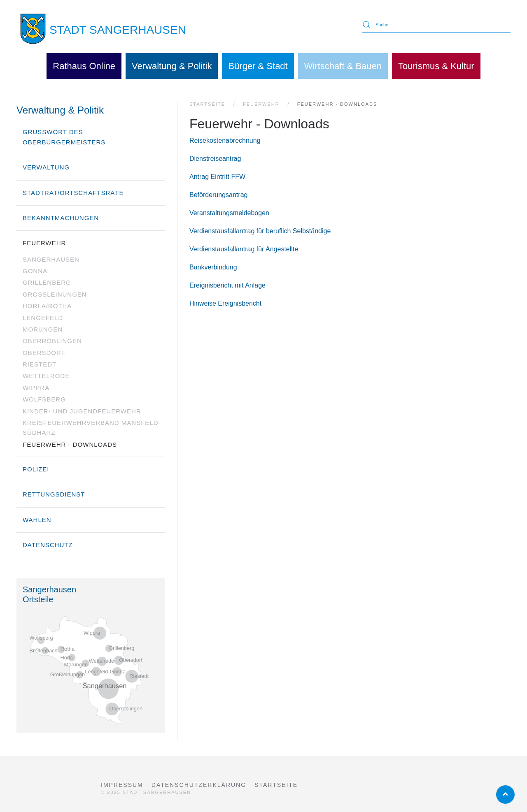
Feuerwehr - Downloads (70, 444)
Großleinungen (55, 294)
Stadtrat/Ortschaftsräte (73, 193)
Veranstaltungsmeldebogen (229, 213)
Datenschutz (48, 545)
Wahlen (37, 520)
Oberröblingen (52, 341)
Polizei (36, 469)
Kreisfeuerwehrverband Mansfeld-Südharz (92, 428)
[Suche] (436, 25)
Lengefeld (43, 318)
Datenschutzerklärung (199, 785)
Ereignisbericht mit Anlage (227, 285)
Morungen (43, 329)
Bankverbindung (213, 267)
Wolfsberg (44, 399)
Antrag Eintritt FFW (217, 177)
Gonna (35, 271)
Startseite (276, 785)
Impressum (122, 785)
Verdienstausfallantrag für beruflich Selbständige (260, 231)
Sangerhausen (51, 259)
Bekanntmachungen (61, 218)
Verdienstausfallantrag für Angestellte (244, 249)
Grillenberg (47, 282)
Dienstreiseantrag (215, 159)
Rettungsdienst (54, 494)
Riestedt (40, 364)
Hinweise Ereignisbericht (225, 303)
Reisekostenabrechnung (225, 140)
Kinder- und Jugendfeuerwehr (82, 411)
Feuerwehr (44, 243)
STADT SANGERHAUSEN (118, 30)
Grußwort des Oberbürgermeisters (64, 137)
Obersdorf (44, 353)
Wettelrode (46, 376)
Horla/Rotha (47, 306)
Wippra (36, 388)
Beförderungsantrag (218, 195)
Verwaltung (46, 167)
